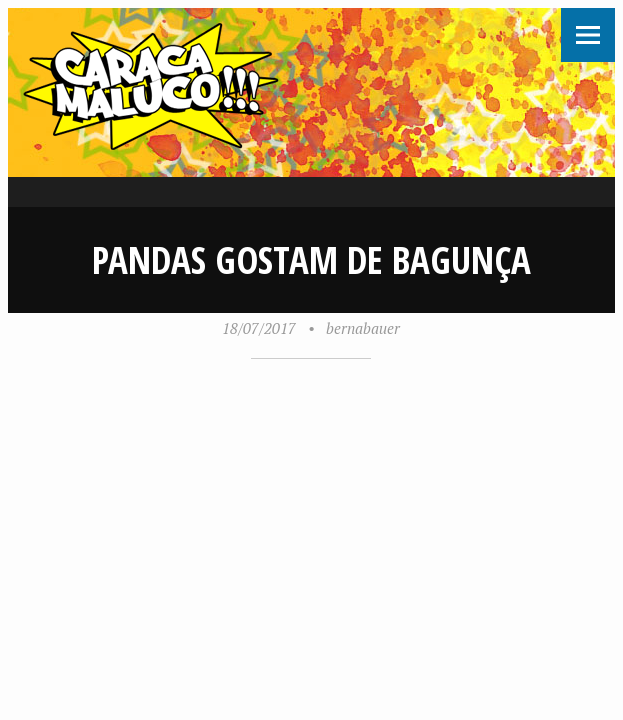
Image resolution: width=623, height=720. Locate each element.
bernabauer (363, 328)
